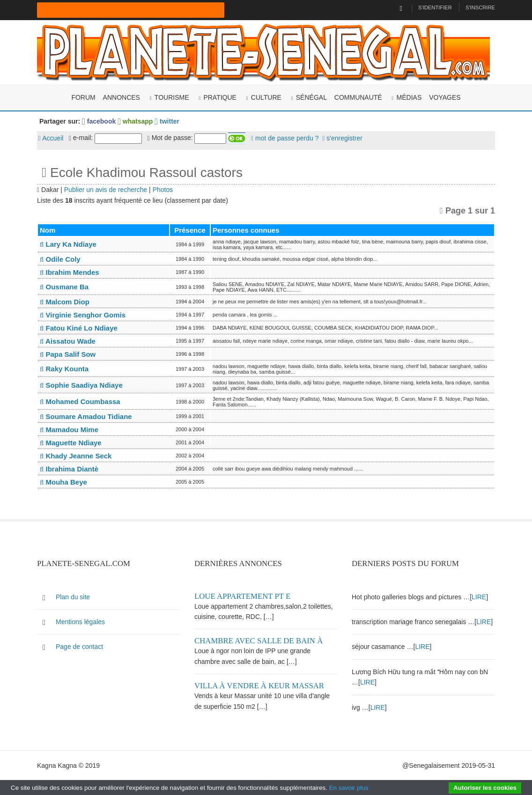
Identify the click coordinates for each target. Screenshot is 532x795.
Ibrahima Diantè (69, 469)
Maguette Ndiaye (71, 443)
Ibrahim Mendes (70, 272)
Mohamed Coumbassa (80, 401)
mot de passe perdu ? (285, 138)
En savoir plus (349, 788)
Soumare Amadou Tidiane (86, 416)
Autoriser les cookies (485, 788)
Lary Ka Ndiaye (68, 244)
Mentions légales (80, 622)
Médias (409, 97)
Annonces (122, 97)
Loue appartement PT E (242, 596)
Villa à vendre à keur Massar (259, 686)
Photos (163, 190)
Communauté (358, 97)
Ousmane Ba (64, 287)
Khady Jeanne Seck (76, 456)
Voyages (445, 97)
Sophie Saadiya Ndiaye (81, 385)
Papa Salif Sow (68, 354)
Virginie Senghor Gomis (83, 315)
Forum (83, 97)
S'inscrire (480, 7)
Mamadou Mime (69, 430)
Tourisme (172, 97)
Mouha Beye (63, 482)
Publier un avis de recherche (106, 190)
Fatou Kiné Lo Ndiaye (79, 328)
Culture (266, 97)
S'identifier (435, 7)
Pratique (220, 97)
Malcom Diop (65, 302)
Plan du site (73, 597)
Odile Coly (60, 259)
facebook (99, 121)
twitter (167, 121)
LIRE (479, 597)
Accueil (51, 138)
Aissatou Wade (68, 341)
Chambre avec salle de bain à (259, 641)
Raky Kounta (64, 369)
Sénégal (311, 97)
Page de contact (79, 647)
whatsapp (135, 121)
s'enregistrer (342, 138)
